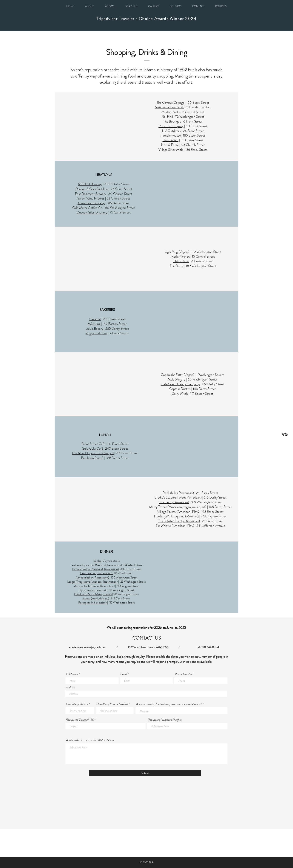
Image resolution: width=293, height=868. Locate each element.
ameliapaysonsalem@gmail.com (87, 647)
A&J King (94, 324)
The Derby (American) (174, 502)
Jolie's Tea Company (91, 203)
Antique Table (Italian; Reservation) (94, 586)
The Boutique (172, 121)
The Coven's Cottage (170, 103)
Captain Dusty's (180, 389)
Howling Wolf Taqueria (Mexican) (176, 516)
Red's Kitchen (181, 256)
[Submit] (145, 773)
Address (70, 687)
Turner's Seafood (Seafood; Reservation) (95, 569)
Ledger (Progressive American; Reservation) (92, 582)
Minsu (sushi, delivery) (96, 598)
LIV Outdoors (171, 131)
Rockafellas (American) (178, 493)
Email (123, 674)
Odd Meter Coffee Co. (88, 208)
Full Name (72, 674)
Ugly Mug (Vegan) (177, 252)
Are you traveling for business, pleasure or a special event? (169, 704)
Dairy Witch (180, 394)
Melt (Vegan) (177, 379)
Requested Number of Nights (165, 720)
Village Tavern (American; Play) (178, 512)
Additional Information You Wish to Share (90, 740)
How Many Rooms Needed (112, 704)
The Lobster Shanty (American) (179, 521)
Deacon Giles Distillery (92, 212)
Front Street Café (93, 444)
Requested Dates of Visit (80, 720)
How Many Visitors (77, 704)
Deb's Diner (181, 261)
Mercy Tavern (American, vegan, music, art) (178, 507)
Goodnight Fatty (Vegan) (177, 375)
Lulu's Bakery (94, 329)
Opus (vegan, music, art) (93, 590)
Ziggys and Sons (97, 333)
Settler (97, 561)
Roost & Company (171, 126)
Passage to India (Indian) (92, 602)
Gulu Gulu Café (92, 448)
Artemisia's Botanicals (169, 107)
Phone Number (183, 674)
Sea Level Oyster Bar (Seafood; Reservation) (96, 565)
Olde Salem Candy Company (180, 384)
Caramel (95, 319)
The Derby (177, 266)
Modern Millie (171, 112)
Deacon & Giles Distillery (92, 189)
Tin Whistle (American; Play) (175, 526)
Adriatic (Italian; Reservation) (92, 577)
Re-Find (167, 117)
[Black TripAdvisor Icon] (285, 434)
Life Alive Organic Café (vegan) (93, 453)
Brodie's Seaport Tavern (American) (178, 497)
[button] (221, 6)
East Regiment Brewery (91, 194)
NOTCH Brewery (90, 184)
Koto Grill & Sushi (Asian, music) (93, 594)
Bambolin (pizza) (92, 458)
